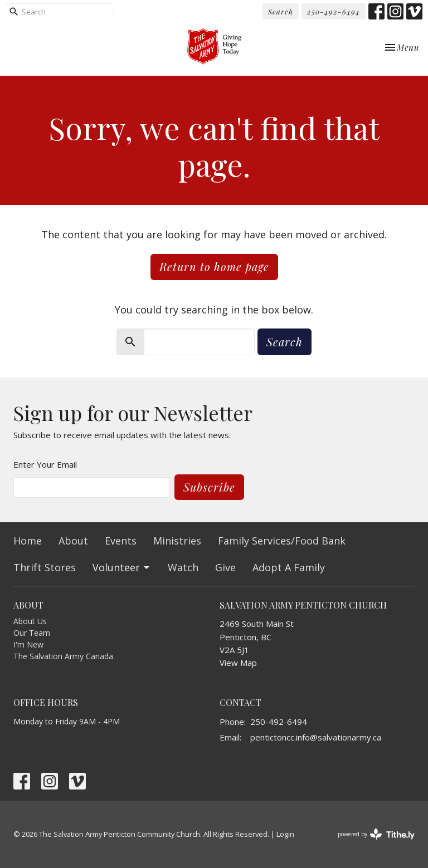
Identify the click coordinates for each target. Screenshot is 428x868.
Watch (183, 567)
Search (281, 11)
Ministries (177, 541)
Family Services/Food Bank (282, 541)
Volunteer (122, 567)
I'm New (28, 644)
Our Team (32, 633)
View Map (238, 663)
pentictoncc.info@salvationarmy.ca (316, 737)
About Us (30, 621)
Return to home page (214, 266)
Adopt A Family (289, 567)
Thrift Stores (45, 567)
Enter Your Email (45, 464)
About (73, 541)
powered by (376, 834)
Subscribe (209, 487)
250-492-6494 (334, 11)
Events (121, 541)
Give (225, 567)
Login (285, 834)
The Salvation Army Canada (63, 656)
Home (28, 541)
